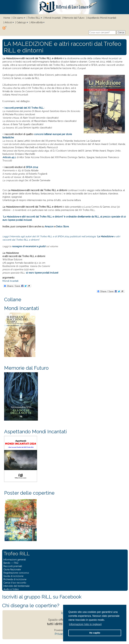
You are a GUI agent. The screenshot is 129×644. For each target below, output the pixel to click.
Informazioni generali (15, 560)
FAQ (16, 563)
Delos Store (62, 227)
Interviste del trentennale (16, 586)
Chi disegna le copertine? (31, 606)
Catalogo (21, 22)
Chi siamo (18, 18)
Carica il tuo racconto (15, 583)
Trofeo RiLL (34, 18)
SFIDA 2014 (32, 167)
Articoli (8, 22)
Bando (7, 563)
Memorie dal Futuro (74, 18)
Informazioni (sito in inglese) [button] (85, 624)
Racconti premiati (13, 566)
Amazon (49, 227)
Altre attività (37, 22)
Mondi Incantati (53, 18)
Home (7, 18)
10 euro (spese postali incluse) (42, 273)
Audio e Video (11, 589)
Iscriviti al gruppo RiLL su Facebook (42, 597)
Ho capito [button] (95, 633)
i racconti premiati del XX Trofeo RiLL (24, 108)
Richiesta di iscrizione (15, 579)
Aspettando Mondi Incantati (102, 18)
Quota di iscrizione (13, 576)
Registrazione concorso (16, 573)
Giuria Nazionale (12, 569)
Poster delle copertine (29, 493)
